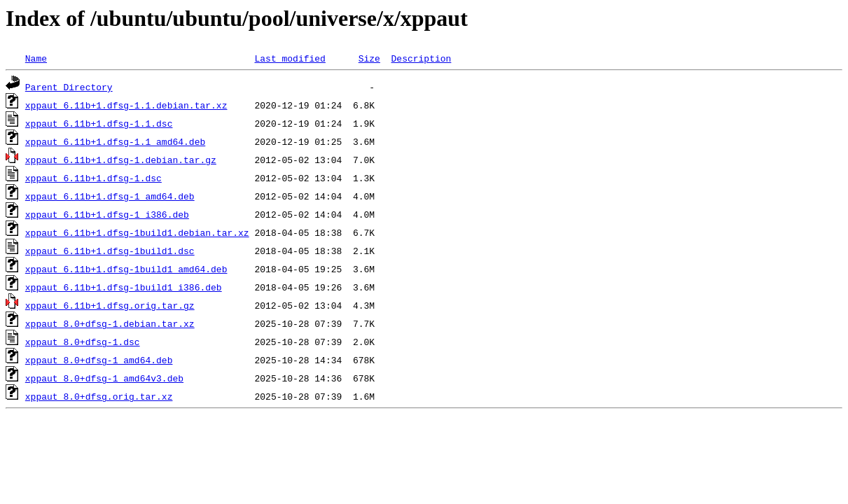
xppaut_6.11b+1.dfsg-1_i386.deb (107, 214)
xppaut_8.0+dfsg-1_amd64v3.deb (104, 378)
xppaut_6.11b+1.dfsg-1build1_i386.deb (124, 287)
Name (36, 58)
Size (369, 58)
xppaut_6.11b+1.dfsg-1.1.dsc (99, 123)
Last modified (290, 58)
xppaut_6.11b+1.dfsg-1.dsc (93, 178)
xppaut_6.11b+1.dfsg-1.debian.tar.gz (121, 160)
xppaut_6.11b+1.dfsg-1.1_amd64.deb (115, 141)
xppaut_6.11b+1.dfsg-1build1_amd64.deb (126, 269)
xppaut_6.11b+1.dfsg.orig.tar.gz (110, 305)
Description (421, 58)
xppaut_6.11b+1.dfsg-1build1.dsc (110, 251)
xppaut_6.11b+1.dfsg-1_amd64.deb (110, 196)
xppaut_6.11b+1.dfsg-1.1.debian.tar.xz (126, 105)
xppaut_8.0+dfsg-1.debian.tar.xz (110, 323)
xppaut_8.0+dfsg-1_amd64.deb (99, 360)
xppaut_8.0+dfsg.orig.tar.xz (99, 396)
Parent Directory (69, 87)
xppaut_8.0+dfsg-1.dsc (83, 342)
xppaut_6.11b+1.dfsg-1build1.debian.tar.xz (137, 232)
